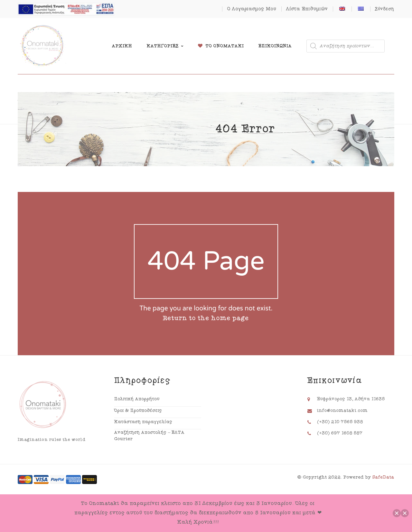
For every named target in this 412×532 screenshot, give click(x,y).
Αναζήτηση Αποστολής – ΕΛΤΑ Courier (150, 436)
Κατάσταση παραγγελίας (143, 422)
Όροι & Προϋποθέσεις (138, 411)
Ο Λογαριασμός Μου (252, 9)
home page (230, 318)
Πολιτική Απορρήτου (137, 399)
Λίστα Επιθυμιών (307, 9)
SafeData (383, 477)
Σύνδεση (385, 9)
